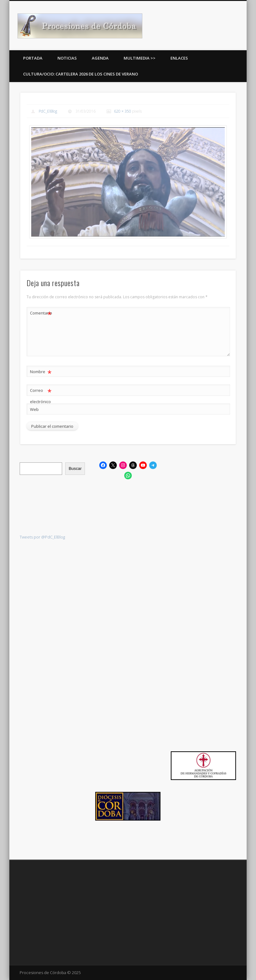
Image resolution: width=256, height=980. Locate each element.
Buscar (75, 468)
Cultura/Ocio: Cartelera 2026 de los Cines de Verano (81, 74)
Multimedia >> (140, 58)
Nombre (41, 372)
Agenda (100, 58)
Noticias (67, 58)
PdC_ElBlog (48, 111)
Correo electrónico (41, 395)
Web (34, 409)
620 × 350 (123, 111)
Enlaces (179, 58)
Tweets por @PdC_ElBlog (42, 537)
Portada (33, 58)
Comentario (41, 313)
